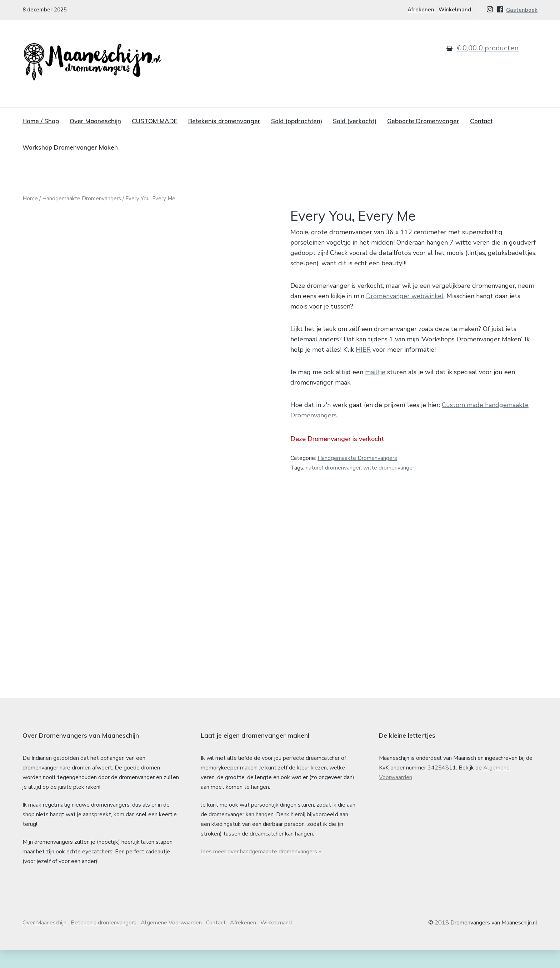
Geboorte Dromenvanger (423, 121)
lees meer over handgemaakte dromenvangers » (261, 869)
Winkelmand (455, 10)
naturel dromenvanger (333, 468)
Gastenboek (522, 10)
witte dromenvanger (389, 468)
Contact (481, 121)
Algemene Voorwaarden (171, 941)
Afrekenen (421, 10)
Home (30, 199)
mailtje (375, 372)
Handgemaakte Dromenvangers (82, 199)
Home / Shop (41, 121)
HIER (363, 350)
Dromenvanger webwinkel (405, 296)
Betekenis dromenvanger (224, 121)
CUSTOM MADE (155, 121)
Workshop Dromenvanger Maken (70, 147)
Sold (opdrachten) (297, 121)
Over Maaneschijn (95, 121)
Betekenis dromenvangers (104, 941)
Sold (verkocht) (355, 121)
